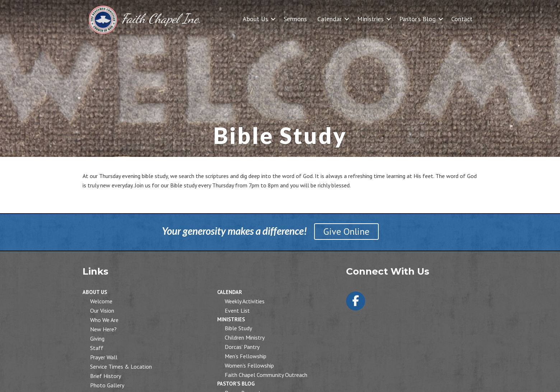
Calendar (330, 19)
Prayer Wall (104, 357)
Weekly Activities (245, 301)
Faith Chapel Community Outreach (266, 375)
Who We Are (104, 320)
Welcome (101, 301)
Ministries (370, 19)
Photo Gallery (107, 385)
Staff (97, 348)
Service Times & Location (121, 367)
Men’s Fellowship (246, 356)
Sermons (295, 19)
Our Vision (102, 311)
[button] (273, 19)
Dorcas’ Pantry (242, 347)
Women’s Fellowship (249, 365)
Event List (237, 311)
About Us (255, 19)
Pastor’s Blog (417, 19)
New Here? (103, 329)
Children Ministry (245, 337)
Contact (462, 19)
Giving (97, 339)
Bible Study (238, 328)
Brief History (106, 376)
